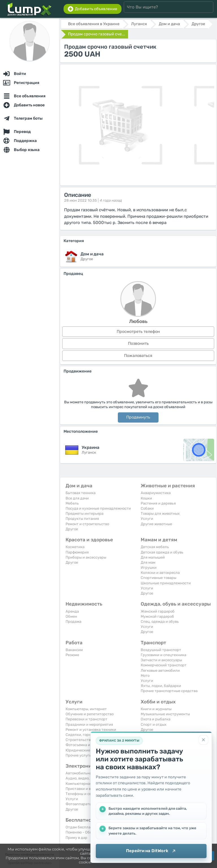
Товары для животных (160, 513)
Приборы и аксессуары (86, 557)
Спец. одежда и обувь (160, 622)
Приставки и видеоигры (87, 789)
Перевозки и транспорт (86, 719)
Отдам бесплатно (81, 827)
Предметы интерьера (84, 513)
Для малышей (153, 557)
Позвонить (138, 343)
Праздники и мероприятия (89, 724)
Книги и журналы (156, 709)
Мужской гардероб (157, 616)
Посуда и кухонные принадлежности (98, 508)
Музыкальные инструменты (165, 714)
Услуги (147, 519)
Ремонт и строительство (87, 524)
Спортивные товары (159, 578)
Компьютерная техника (86, 784)
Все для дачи (77, 498)
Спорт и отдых (154, 724)
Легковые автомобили (160, 670)
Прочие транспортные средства (169, 691)
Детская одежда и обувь (162, 552)
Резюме (72, 655)
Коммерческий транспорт (164, 665)
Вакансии (74, 650)
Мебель (72, 503)
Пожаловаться (138, 356)
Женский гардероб (158, 611)
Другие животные (156, 524)
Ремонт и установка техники (91, 730)
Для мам (148, 562)
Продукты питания (82, 519)
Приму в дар (76, 838)
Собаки (147, 508)
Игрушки (149, 567)
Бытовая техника (81, 493)
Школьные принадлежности (166, 583)
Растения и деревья (158, 503)
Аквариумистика (156, 493)
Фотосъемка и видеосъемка (90, 745)
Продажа (73, 622)
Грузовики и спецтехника (163, 655)
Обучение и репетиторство (90, 714)
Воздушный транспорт (161, 650)
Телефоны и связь (81, 794)
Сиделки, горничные (84, 735)
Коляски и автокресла (160, 573)
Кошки (146, 498)
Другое (72, 529)
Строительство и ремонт (88, 740)
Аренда (72, 611)
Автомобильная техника (87, 773)
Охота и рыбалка (156, 719)
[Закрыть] (203, 740)
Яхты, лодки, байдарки (161, 686)
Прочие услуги (79, 755)
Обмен (71, 616)
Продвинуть (138, 417)
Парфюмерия (77, 552)
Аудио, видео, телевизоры (89, 778)
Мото (145, 676)
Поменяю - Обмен (81, 832)
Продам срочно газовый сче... (97, 34)
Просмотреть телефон (138, 332)
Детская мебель (155, 547)
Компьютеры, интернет (86, 709)
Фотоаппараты (79, 804)
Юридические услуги (84, 750)
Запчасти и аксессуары (161, 660)
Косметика (75, 547)
